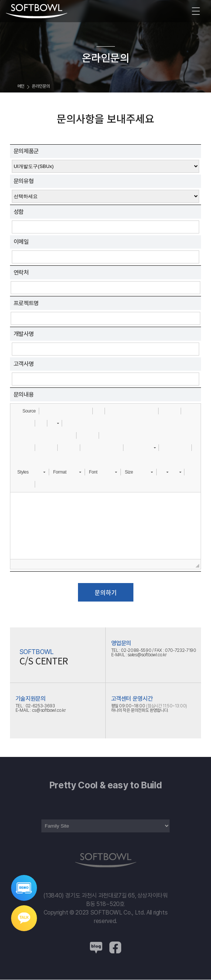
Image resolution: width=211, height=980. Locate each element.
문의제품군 (26, 151)
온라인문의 (41, 86)
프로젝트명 (26, 303)
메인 (21, 86)
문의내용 (24, 395)
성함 (19, 212)
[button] (26, 411)
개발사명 (24, 334)
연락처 (21, 272)
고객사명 (24, 364)
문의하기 (106, 592)
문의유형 (24, 181)
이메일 (21, 242)
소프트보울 (37, 11)
